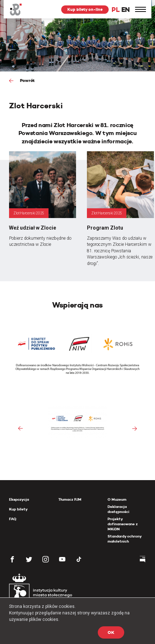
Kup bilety (18, 509)
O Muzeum (117, 499)
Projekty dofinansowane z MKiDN (123, 524)
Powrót (27, 80)
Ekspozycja (19, 499)
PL (116, 10)
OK (111, 632)
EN (125, 10)
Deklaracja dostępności (118, 509)
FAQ (13, 519)
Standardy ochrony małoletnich (124, 539)
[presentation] (20, 429)
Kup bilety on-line (85, 9)
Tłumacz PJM (70, 499)
